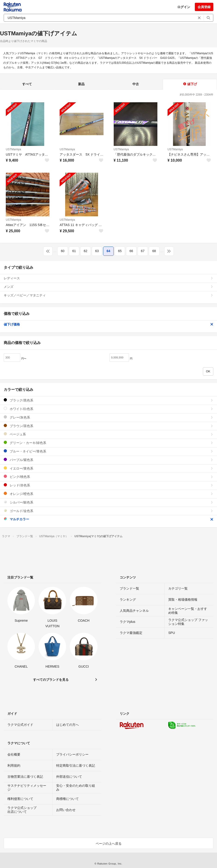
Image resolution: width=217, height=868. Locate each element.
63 (97, 251)
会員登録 (204, 7)
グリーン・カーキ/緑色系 (108, 443)
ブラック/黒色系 (108, 400)
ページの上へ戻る (109, 844)
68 (154, 251)
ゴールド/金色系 (108, 511)
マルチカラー (108, 519)
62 (86, 251)
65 (120, 251)
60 (63, 251)
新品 (81, 84)
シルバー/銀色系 (108, 502)
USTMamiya (13, 149)
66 (131, 251)
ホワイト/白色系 (108, 409)
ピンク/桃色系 (108, 477)
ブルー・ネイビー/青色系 (108, 451)
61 (74, 251)
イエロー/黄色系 (108, 468)
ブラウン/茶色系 (108, 426)
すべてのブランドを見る (51, 680)
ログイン (184, 7)
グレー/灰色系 (108, 417)
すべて (27, 84)
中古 (136, 84)
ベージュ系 (108, 434)
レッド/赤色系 (108, 485)
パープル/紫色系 (108, 460)
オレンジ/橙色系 (108, 494)
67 (143, 251)
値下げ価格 (108, 324)
